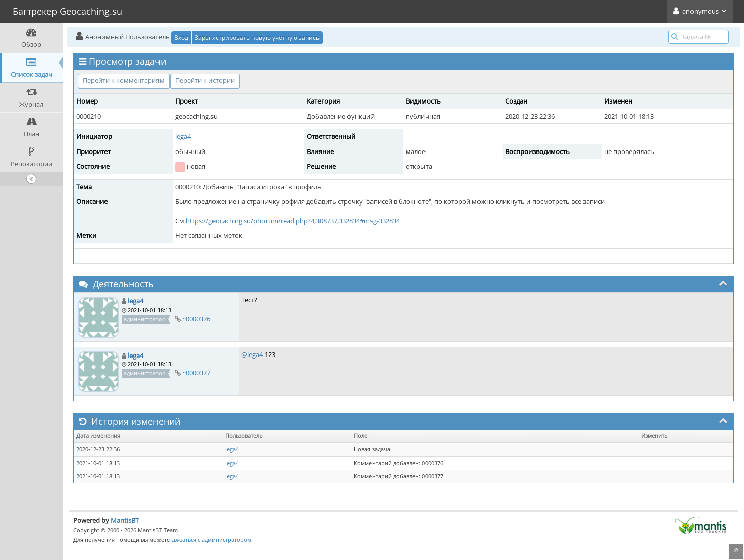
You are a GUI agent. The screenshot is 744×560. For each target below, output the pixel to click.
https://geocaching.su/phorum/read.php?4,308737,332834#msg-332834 (293, 221)
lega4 (183, 136)
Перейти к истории (205, 80)
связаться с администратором (211, 540)
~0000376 (196, 319)
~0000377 (196, 373)
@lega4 (252, 354)
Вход (181, 38)
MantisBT (125, 520)
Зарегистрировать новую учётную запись (257, 38)
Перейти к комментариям (124, 80)
